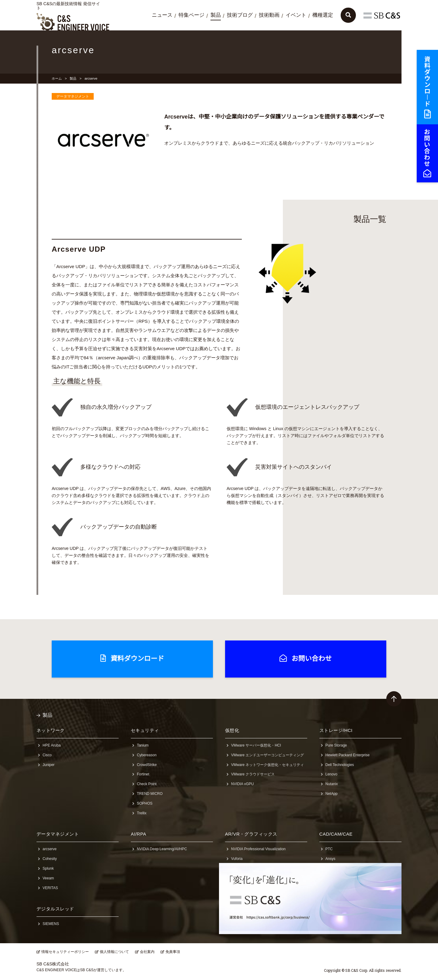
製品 (216, 15)
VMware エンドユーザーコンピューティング (268, 755)
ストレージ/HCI (336, 730)
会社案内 (147, 952)
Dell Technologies (340, 765)
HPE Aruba (52, 745)
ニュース (162, 15)
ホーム (57, 78)
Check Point (147, 784)
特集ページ (191, 15)
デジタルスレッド (55, 909)
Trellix (142, 813)
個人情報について (114, 952)
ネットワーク (51, 730)
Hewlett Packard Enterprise (348, 755)
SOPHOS (145, 803)
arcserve (50, 849)
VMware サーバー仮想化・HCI (256, 745)
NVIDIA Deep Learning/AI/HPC (162, 849)
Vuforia (237, 859)
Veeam (48, 878)
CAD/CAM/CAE (336, 834)
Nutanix (332, 784)
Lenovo (331, 774)
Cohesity (50, 859)
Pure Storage (336, 745)
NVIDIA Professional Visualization (258, 849)
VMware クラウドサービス (253, 774)
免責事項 (173, 952)
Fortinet (143, 774)
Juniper (49, 765)
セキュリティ (145, 730)
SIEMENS (51, 924)
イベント (296, 15)
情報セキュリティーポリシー (65, 952)
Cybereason (147, 755)
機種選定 (323, 15)
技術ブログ (240, 15)
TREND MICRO (150, 794)
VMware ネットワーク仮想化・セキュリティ (268, 765)
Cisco (47, 755)
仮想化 (232, 730)
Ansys (330, 859)
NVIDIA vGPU (243, 784)
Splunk (48, 868)
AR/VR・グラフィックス (251, 834)
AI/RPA (139, 834)
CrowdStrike (147, 765)
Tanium (143, 745)
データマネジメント (58, 834)
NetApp (332, 794)
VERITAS (50, 888)
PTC (329, 849)
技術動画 (269, 15)
